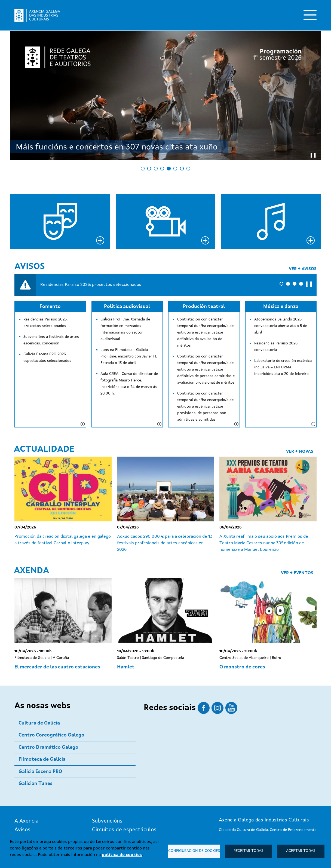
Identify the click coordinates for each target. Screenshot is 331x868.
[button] (281, 284)
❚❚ (309, 284)
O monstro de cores (242, 632)
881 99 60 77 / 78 (234, 809)
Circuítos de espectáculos (124, 795)
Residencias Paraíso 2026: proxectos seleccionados (91, 285)
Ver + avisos (303, 269)
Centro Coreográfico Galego (51, 700)
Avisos (30, 267)
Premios (102, 803)
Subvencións (107, 786)
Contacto (26, 830)
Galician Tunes (36, 748)
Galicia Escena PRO (40, 736)
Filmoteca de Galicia (42, 724)
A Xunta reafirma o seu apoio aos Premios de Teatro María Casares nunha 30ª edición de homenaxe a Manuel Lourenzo (264, 508)
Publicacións (107, 812)
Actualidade (44, 414)
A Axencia (27, 786)
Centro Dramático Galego (48, 712)
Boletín (23, 821)
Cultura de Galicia (39, 688)
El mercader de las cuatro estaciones (57, 632)
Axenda (31, 536)
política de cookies (122, 855)
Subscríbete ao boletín (252, 829)
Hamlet (126, 632)
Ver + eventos (297, 538)
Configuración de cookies (194, 851)
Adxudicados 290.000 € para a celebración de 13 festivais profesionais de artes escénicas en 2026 (165, 508)
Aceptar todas (301, 851)
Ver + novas (300, 417)
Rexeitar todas (248, 851)
